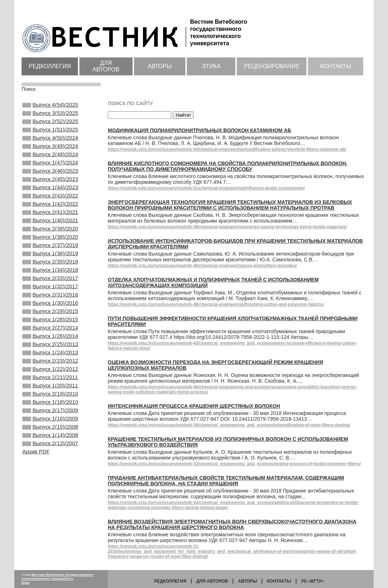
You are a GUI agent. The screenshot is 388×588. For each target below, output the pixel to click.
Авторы (160, 66)
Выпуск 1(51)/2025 (50, 135)
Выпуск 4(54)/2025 (50, 106)
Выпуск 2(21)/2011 (50, 425)
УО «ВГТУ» (312, 581)
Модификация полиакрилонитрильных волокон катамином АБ (199, 130)
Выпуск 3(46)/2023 (50, 183)
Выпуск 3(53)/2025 (50, 115)
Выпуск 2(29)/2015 (50, 348)
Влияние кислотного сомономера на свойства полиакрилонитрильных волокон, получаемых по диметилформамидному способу (228, 166)
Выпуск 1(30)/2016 (50, 338)
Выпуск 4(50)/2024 (50, 144)
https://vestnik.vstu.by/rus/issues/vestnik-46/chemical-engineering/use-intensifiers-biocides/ (202, 266)
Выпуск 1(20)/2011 (50, 435)
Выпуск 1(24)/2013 (50, 396)
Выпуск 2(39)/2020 (50, 251)
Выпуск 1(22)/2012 (50, 416)
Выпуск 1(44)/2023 (50, 202)
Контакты (336, 66)
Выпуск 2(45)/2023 (50, 193)
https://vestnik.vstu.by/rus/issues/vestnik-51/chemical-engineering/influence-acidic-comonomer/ (206, 188)
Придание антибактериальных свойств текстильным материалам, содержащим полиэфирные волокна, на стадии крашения (226, 481)
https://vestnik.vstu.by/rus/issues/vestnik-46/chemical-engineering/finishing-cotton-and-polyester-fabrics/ (216, 304)
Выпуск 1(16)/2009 (50, 474)
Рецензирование (272, 66)
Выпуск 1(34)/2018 (50, 299)
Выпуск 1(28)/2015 (50, 358)
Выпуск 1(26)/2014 (50, 377)
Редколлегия (50, 66)
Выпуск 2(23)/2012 (50, 406)
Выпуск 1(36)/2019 (50, 280)
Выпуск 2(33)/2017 (50, 309)
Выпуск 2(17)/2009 (50, 464)
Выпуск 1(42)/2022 (50, 222)
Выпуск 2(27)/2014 (50, 367)
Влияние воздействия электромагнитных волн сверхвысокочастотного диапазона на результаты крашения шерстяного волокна (232, 524)
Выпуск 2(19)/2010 (50, 445)
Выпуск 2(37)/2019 (50, 270)
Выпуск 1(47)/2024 (50, 173)
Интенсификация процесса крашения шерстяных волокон (194, 406)
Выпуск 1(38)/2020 (50, 261)
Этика (211, 66)
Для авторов (106, 66)
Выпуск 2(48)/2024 (50, 164)
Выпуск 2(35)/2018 (50, 290)
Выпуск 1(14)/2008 (50, 493)
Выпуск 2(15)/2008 (50, 484)
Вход (26, 583)
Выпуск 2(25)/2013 (50, 387)
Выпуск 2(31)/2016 (50, 328)
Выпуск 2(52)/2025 (50, 125)
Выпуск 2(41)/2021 (50, 232)
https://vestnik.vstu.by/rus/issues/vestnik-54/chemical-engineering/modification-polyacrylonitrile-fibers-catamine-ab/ (227, 149)
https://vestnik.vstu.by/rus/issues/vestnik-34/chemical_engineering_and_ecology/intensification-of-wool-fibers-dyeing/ (229, 425)
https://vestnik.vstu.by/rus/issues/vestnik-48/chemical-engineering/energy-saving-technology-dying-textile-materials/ (227, 227)
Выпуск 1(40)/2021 (50, 241)
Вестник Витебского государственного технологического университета (58, 577)
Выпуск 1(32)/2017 (50, 319)
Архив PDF (36, 512)
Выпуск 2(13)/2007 (50, 503)
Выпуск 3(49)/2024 (50, 154)
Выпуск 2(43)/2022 (50, 212)
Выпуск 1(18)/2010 (50, 454)
